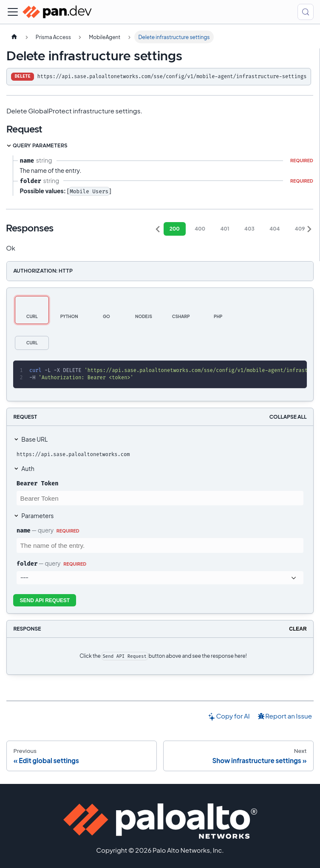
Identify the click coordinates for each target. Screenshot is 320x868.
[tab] (32, 310)
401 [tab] (225, 229)
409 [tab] (300, 229)
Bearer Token (37, 483)
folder (27, 564)
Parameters (37, 516)
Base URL (34, 439)
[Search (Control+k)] (306, 12)
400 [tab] (200, 229)
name (24, 530)
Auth (28, 468)
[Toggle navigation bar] (13, 12)
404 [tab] (275, 229)
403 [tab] (249, 229)
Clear (298, 629)
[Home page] (14, 37)
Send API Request (45, 600)
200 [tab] (175, 229)
